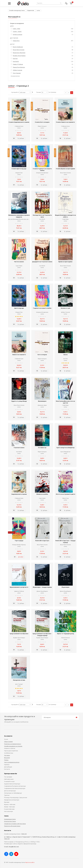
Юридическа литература (12, 800)
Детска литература (10, 791)
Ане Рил (65, 359)
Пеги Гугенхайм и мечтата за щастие (65, 402)
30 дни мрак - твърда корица (42, 587)
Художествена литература (12, 784)
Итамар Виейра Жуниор (19, 545)
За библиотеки (9, 753)
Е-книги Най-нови (9, 809)
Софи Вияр (65, 219)
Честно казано (19, 262)
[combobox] (49, 3)
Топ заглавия (8, 777)
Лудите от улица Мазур (19, 401)
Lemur (19, 128)
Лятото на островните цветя (65, 494)
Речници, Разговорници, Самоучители (16, 798)
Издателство (31, 10)
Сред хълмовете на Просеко (19, 634)
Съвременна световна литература (15, 788)
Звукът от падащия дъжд (65, 634)
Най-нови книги (9, 779)
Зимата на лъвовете (19, 355)
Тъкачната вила (19, 448)
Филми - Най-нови (9, 807)
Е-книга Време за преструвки (65, 169)
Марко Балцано (42, 126)
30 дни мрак (65, 587)
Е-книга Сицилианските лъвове (19, 122)
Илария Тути (19, 173)
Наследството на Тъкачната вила (42, 216)
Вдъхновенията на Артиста (19, 587)
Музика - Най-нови (10, 804)
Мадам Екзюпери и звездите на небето (65, 216)
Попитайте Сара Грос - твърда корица (65, 542)
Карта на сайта (30, 862)
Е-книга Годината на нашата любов (42, 170)
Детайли (21, 557)
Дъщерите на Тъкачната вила (42, 262)
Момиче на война (42, 494)
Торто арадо (19, 541)
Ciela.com (24, 834)
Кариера (7, 765)
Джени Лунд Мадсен (42, 591)
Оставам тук (42, 448)
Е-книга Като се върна (42, 122)
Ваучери (7, 802)
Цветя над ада (19, 308)
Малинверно (42, 401)
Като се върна (42, 355)
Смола (65, 355)
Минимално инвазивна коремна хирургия (19, 216)
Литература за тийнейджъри (13, 793)
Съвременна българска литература (15, 786)
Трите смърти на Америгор (65, 448)
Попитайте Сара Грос (42, 541)
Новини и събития (10, 748)
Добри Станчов (65, 312)
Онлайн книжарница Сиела (17, 10)
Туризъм (7, 795)
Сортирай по (15, 92)
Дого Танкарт (19, 684)
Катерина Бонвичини (42, 173)
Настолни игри (8, 811)
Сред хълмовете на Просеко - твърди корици (42, 635)
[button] (14, 138)
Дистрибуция (8, 767)
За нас (6, 739)
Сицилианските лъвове (19, 494)
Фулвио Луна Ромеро (19, 638)
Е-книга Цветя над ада (19, 169)
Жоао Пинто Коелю (65, 173)
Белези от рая (65, 308)
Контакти (7, 769)
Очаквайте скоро (9, 781)
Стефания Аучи (19, 126)
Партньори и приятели (11, 751)
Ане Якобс (42, 219)
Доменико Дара (42, 405)
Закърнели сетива (19, 680)
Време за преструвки (65, 262)
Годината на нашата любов (42, 308)
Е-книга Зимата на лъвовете (65, 122)
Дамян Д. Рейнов (19, 591)
